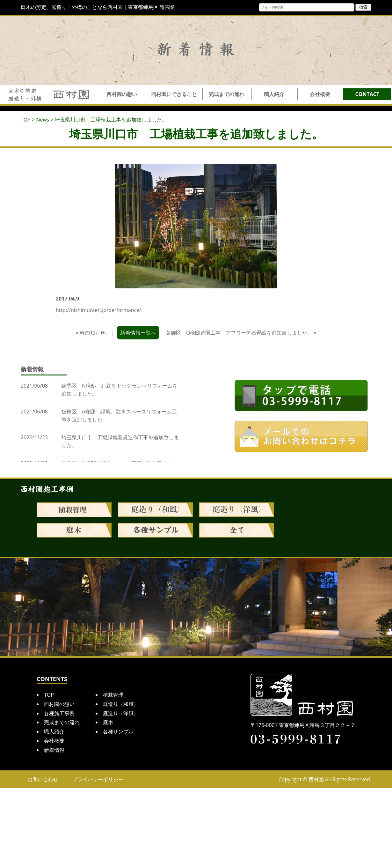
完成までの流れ (227, 94)
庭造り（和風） (121, 704)
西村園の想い (122, 94)
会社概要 (320, 94)
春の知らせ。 (95, 333)
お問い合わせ (43, 779)
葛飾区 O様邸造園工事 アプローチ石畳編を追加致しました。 (239, 333)
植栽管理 (113, 695)
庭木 (108, 722)
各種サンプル (118, 731)
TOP (49, 695)
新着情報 (54, 750)
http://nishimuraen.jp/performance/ (98, 310)
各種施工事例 (59, 713)
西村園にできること (174, 94)
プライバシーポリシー (98, 779)
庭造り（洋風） (121, 713)
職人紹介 (274, 94)
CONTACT (367, 94)
